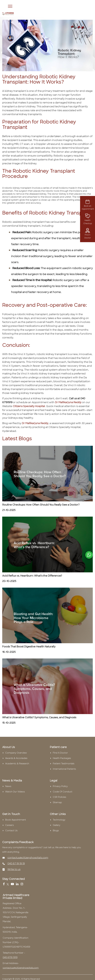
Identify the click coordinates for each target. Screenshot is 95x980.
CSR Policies (59, 797)
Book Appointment (16, 820)
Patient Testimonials (64, 764)
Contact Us (11, 831)
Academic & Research (17, 764)
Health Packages (62, 758)
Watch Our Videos (15, 792)
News (8, 786)
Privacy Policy (60, 786)
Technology (59, 820)
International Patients (64, 769)
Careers (9, 825)
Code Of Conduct (63, 792)
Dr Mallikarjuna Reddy (68, 402)
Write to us (14, 869)
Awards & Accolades (16, 758)
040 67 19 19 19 (16, 863)
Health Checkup (88, 220)
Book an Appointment (88, 205)
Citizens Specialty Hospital (29, 406)
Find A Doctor (88, 234)
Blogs (56, 831)
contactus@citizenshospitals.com (28, 858)
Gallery (57, 825)
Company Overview (16, 753)
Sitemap (57, 802)
